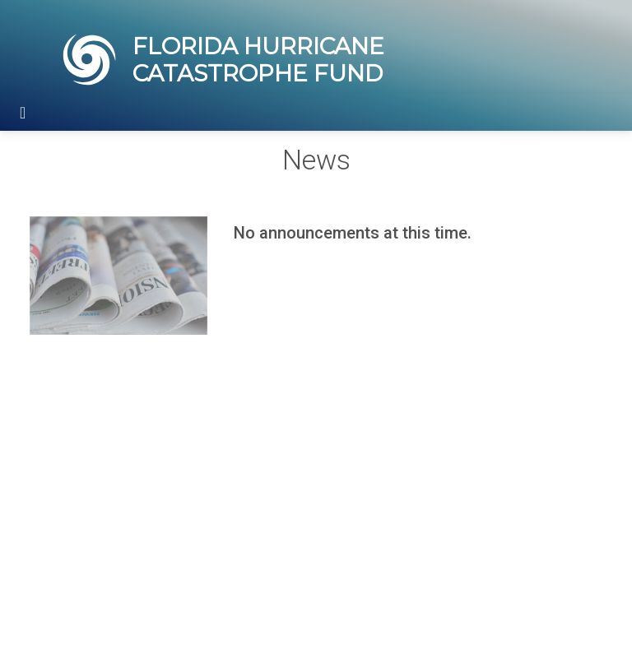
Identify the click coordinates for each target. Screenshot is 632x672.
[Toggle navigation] (23, 113)
